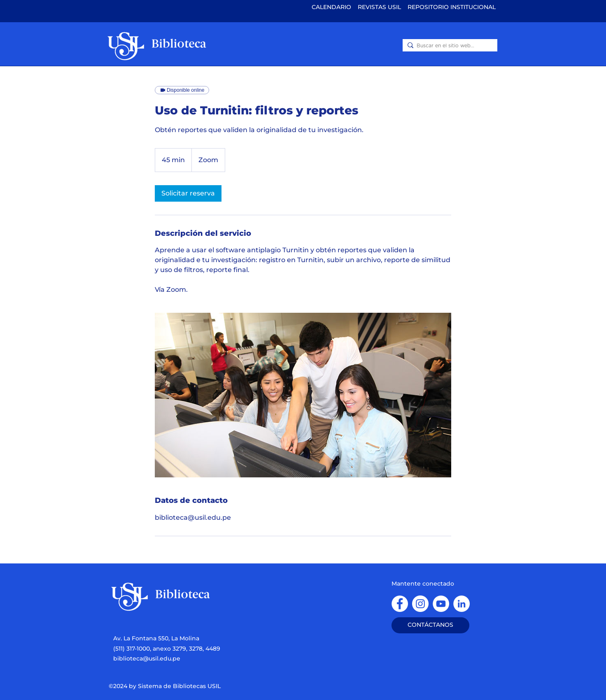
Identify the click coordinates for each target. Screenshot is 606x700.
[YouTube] (441, 604)
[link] (188, 193)
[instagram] (420, 604)
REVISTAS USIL (380, 7)
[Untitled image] (303, 395)
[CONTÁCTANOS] (430, 625)
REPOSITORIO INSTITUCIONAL (452, 7)
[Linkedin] (461, 604)
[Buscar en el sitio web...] (448, 46)
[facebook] (400, 604)
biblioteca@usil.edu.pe (147, 658)
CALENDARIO (331, 7)
